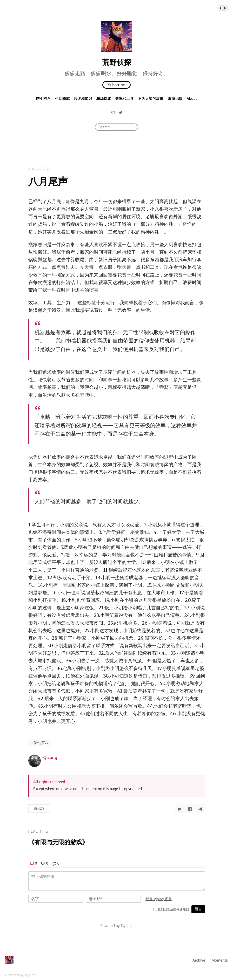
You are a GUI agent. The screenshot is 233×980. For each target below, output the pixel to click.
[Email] (113, 112)
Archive (199, 960)
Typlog (30, 975)
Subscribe (117, 85)
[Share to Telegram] (200, 809)
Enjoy (39, 809)
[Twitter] (121, 112)
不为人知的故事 (151, 98)
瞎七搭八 (43, 98)
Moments (220, 960)
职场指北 (104, 98)
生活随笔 (62, 98)
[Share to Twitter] (179, 809)
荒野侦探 (117, 62)
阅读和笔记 (83, 98)
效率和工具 (124, 98)
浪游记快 (175, 98)
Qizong (50, 757)
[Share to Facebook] (190, 809)
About (192, 98)
